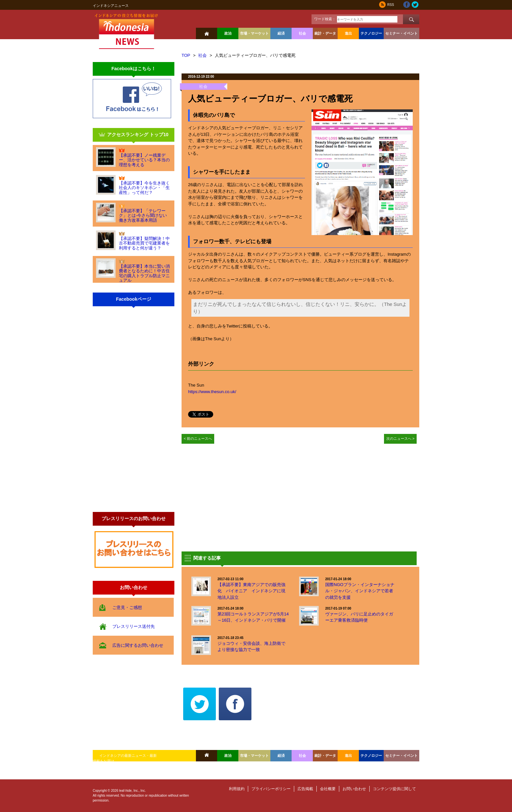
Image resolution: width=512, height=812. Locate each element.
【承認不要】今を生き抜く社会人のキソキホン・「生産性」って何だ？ (144, 188)
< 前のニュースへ (198, 438)
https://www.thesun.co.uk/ (212, 392)
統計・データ (325, 33)
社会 (302, 33)
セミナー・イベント (401, 33)
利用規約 (237, 789)
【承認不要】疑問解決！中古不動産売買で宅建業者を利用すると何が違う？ (144, 243)
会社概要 (328, 789)
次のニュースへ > (400, 438)
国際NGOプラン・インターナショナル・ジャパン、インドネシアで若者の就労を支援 (360, 591)
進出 (348, 33)
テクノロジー (371, 33)
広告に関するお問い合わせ (138, 645)
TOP (186, 55)
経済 (281, 33)
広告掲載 (305, 789)
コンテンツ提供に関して (394, 789)
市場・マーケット (254, 33)
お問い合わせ (354, 789)
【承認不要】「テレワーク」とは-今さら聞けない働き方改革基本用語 (143, 215)
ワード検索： (325, 19)
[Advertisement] (236, 496)
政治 (228, 33)
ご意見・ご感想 (127, 607)
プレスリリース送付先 (134, 626)
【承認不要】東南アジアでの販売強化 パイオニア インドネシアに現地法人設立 (251, 591)
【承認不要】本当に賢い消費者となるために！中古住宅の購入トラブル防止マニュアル (144, 273)
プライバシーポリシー (271, 789)
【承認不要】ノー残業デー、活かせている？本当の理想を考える (144, 160)
